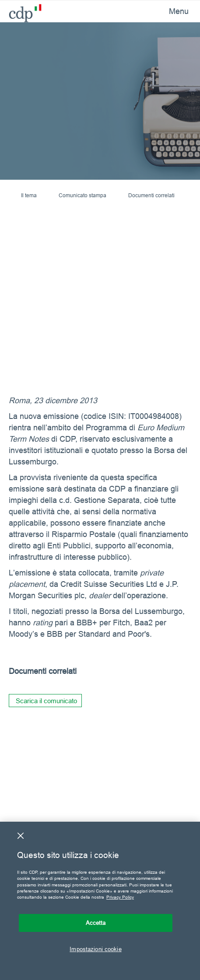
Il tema (29, 195)
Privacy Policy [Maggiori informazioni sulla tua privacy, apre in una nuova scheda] (120, 897)
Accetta (96, 923)
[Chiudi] (21, 836)
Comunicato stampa (82, 195)
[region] (100, 901)
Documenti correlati (151, 195)
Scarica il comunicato (46, 701)
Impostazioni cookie (95, 949)
